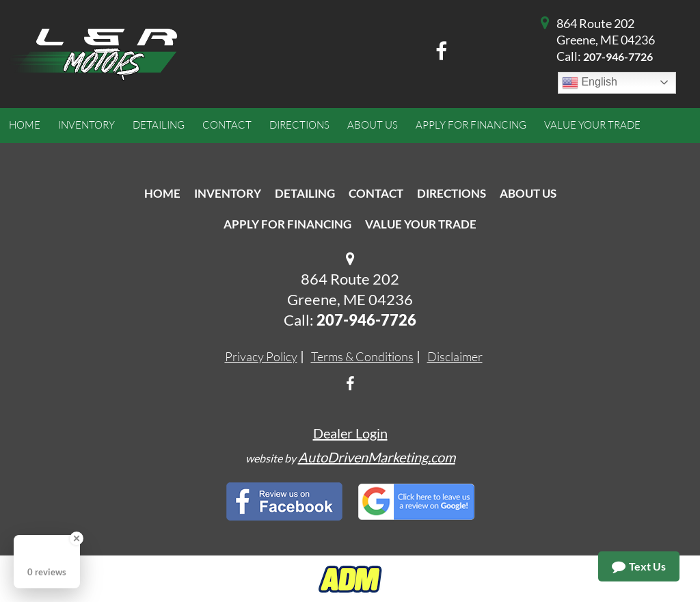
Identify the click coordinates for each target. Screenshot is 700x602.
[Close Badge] (77, 538)
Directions (452, 193)
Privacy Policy (261, 356)
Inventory (228, 193)
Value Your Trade (421, 224)
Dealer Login (350, 433)
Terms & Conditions (362, 356)
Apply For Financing (287, 224)
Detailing (305, 193)
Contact (376, 193)
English (590, 83)
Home (162, 193)
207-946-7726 (618, 56)
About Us (528, 193)
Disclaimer (455, 356)
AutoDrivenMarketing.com (377, 457)
